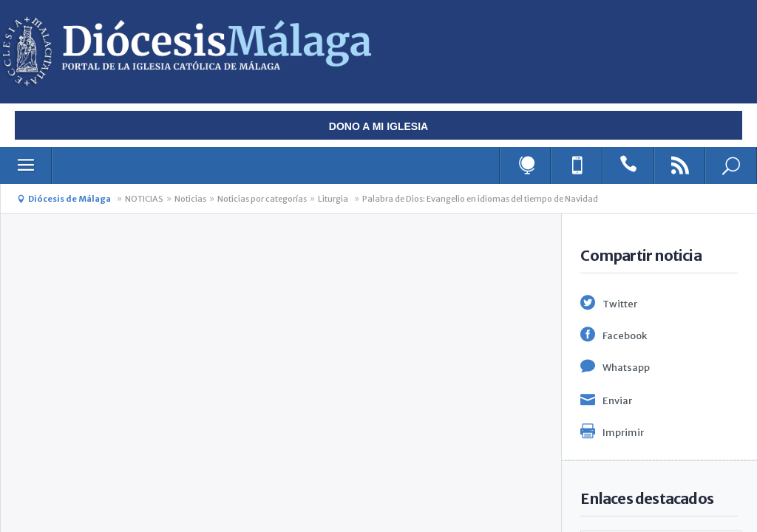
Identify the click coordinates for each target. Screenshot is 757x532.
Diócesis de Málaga (69, 199)
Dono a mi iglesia (378, 126)
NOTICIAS (144, 199)
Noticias (190, 199)
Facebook (625, 336)
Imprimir (623, 433)
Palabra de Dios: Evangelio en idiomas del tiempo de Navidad (480, 199)
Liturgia (333, 199)
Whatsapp (626, 368)
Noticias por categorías (262, 199)
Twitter (620, 304)
